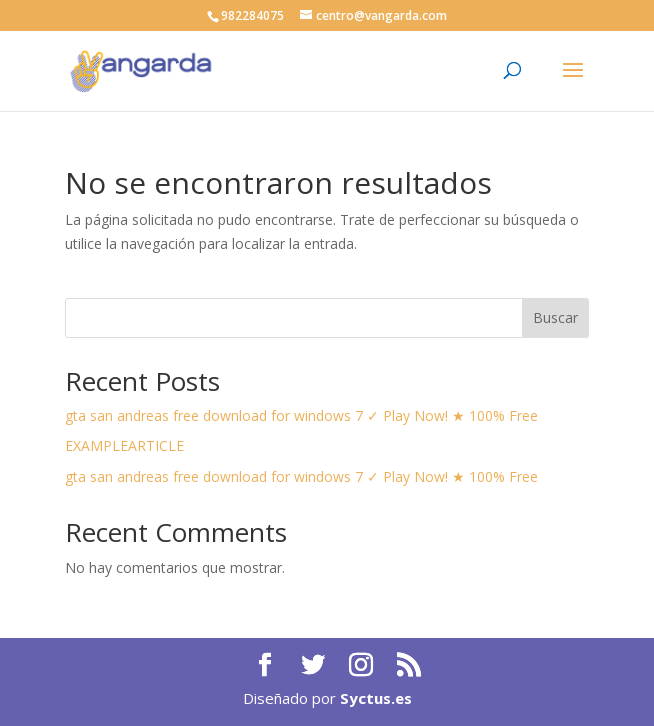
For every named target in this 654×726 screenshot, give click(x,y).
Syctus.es (376, 698)
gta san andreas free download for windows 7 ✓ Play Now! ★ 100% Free (301, 415)
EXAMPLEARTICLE (124, 445)
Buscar (555, 317)
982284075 (252, 15)
